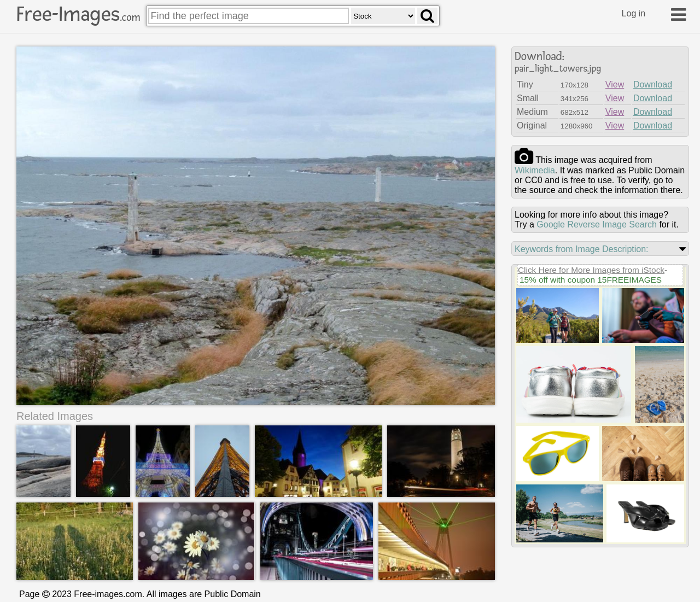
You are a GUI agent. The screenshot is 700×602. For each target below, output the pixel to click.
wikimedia (535, 170)
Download (653, 84)
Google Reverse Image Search (597, 224)
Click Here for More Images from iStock (591, 270)
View (615, 84)
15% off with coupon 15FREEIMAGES (591, 280)
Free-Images (78, 14)
